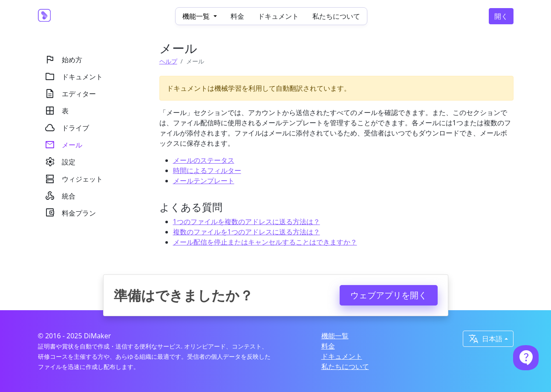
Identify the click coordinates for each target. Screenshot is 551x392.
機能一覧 (335, 336)
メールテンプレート (204, 181)
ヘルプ (168, 61)
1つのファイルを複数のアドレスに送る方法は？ (247, 222)
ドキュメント (278, 16)
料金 (237, 16)
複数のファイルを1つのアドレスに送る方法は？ (247, 232)
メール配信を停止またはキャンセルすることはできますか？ (265, 242)
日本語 (485, 339)
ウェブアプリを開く (389, 295)
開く (501, 16)
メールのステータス (204, 160)
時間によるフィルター (207, 170)
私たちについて (336, 16)
